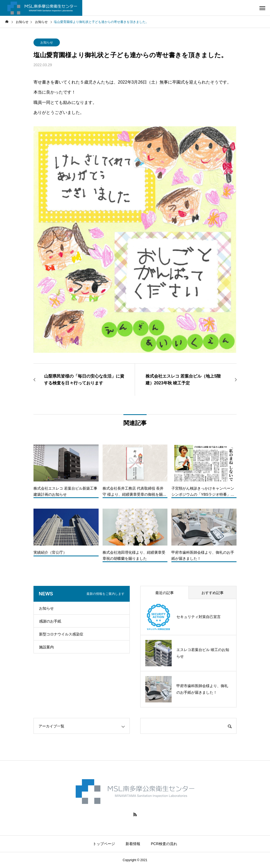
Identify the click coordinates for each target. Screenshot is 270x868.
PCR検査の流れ (164, 844)
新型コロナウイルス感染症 (61, 634)
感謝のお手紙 (50, 621)
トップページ (104, 844)
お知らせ (47, 42)
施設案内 (46, 647)
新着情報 (133, 844)
